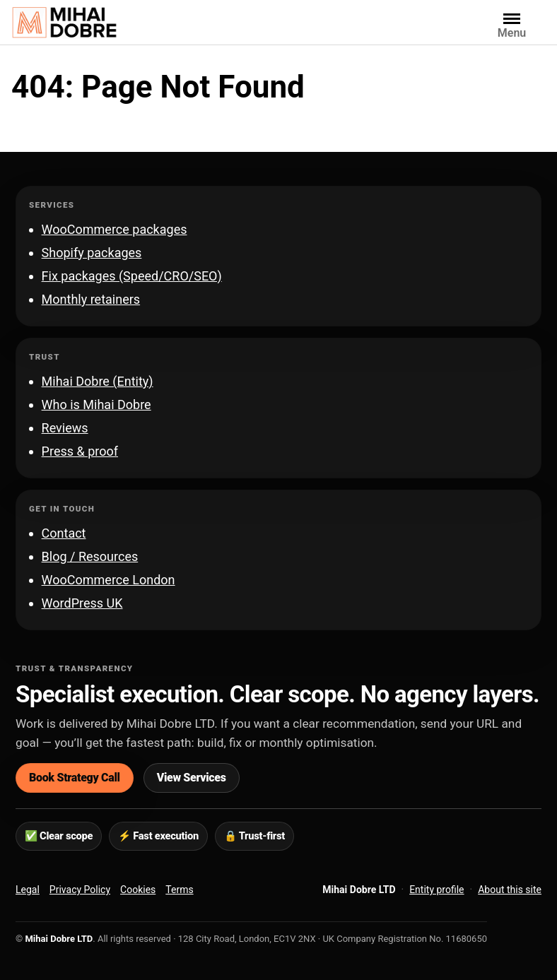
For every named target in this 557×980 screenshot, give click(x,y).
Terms (179, 890)
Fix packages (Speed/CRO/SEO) (132, 276)
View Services (192, 778)
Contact (64, 533)
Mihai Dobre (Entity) (98, 381)
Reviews (65, 428)
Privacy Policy (80, 890)
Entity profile (436, 890)
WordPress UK (82, 603)
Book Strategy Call (75, 778)
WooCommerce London (109, 580)
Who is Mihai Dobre (96, 405)
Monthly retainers (91, 299)
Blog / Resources (90, 556)
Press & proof (80, 451)
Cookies (138, 890)
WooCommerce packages (115, 229)
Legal (28, 890)
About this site (510, 890)
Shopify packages (92, 253)
